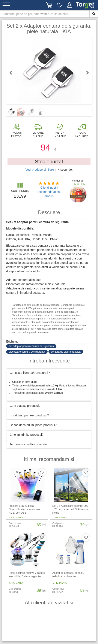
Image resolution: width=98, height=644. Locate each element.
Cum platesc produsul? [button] (25, 406)
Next (86, 73)
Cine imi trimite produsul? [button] (27, 435)
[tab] (49, 373)
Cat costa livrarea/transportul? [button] (30, 373)
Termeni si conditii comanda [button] (28, 444)
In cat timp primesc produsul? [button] (29, 415)
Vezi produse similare (40, 170)
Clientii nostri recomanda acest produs (49, 192)
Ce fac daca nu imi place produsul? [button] (33, 425)
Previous (13, 73)
